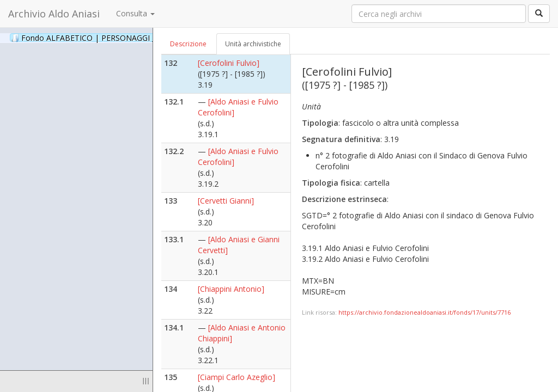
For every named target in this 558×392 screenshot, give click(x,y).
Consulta (135, 13)
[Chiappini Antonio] (231, 289)
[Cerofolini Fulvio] (229, 63)
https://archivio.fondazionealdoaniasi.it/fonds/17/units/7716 (424, 312)
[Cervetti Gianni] (226, 201)
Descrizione (188, 44)
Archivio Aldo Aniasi (54, 14)
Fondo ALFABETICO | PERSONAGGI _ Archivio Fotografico (132, 38)
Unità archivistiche (253, 44)
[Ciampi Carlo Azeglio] (236, 377)
